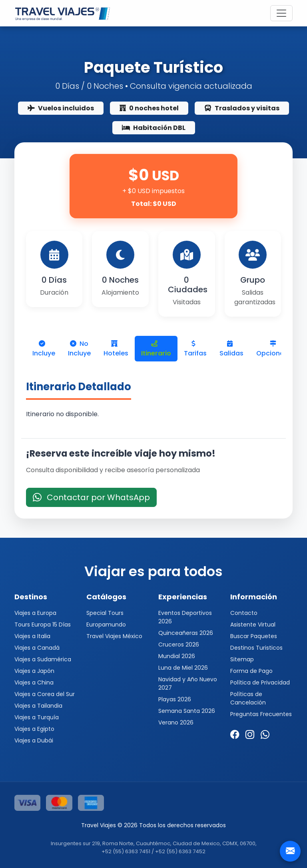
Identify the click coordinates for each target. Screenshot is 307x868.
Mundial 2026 (177, 656)
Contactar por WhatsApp (91, 497)
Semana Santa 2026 (187, 711)
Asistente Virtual (253, 625)
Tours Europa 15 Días (43, 625)
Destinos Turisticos (256, 648)
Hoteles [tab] (116, 349)
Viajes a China (34, 682)
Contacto (244, 613)
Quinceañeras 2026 (186, 633)
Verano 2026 (176, 722)
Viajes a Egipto (34, 729)
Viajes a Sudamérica (43, 659)
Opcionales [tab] (275, 349)
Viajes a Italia (32, 636)
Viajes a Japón (34, 671)
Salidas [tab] (231, 349)
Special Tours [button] (105, 613)
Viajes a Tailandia (38, 706)
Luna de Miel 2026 (183, 668)
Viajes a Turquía (37, 717)
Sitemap (242, 659)
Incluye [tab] (44, 349)
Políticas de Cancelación (248, 698)
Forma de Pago (251, 671)
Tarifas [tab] (195, 349)
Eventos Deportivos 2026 (185, 617)
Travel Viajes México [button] (114, 636)
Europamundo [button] (106, 625)
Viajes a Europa (35, 613)
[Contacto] (290, 851)
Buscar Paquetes (254, 636)
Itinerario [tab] (156, 349)
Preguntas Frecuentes (261, 714)
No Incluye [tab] (79, 348)
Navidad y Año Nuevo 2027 (188, 683)
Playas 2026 (175, 699)
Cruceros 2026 (179, 645)
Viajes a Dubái (34, 740)
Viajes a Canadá (37, 648)
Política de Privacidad (260, 682)
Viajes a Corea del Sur (45, 694)
